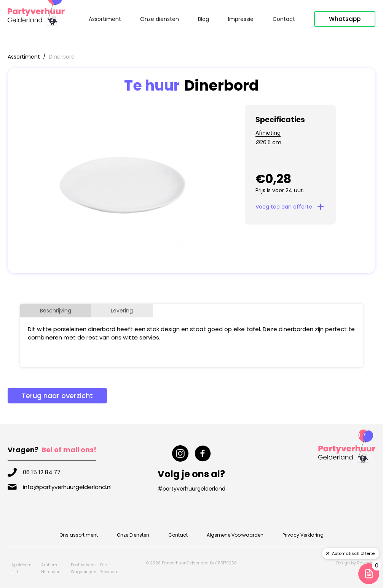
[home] (36, 15)
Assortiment (105, 19)
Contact (284, 19)
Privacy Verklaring (303, 535)
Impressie (241, 19)
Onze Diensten (133, 535)
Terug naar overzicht (57, 396)
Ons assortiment (79, 535)
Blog (203, 19)
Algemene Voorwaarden (235, 535)
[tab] (56, 311)
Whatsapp (345, 19)
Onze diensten (160, 19)
